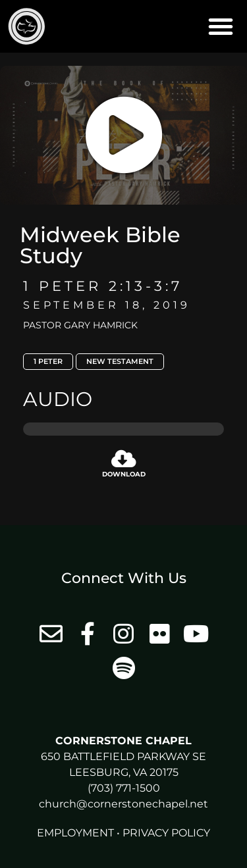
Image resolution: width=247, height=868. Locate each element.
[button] (221, 26)
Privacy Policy (166, 833)
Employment (75, 833)
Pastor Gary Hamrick (80, 325)
